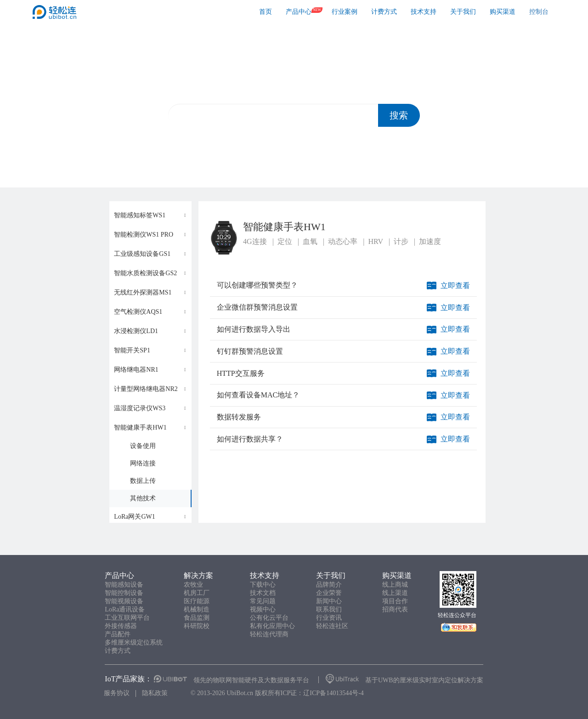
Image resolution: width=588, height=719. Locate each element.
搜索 (399, 115)
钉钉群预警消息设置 (250, 351)
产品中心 (299, 12)
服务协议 (117, 693)
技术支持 (424, 12)
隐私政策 (155, 693)
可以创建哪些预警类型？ (257, 285)
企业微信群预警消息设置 (257, 307)
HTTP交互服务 (241, 373)
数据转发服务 (239, 417)
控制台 (539, 12)
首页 (266, 12)
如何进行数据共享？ (250, 439)
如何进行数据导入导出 (254, 329)
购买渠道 (503, 12)
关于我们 (463, 12)
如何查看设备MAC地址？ (258, 395)
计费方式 (384, 12)
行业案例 (345, 12)
